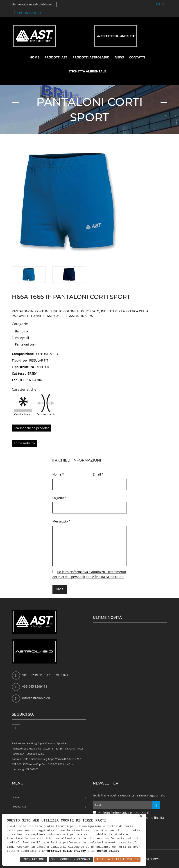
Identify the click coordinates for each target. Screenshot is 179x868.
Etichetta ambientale (87, 71)
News (119, 57)
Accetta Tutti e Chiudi (117, 859)
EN (158, 4)
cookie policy (108, 851)
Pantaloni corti (26, 344)
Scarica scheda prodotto (32, 428)
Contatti (137, 57)
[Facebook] (16, 728)
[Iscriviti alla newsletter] (156, 805)
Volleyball (22, 338)
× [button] (141, 816)
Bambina (21, 331)
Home (34, 57)
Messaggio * (61, 521)
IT (164, 4)
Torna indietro (24, 443)
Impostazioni (33, 859)
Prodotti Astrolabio (91, 57)
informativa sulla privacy (64, 851)
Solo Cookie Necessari (71, 859)
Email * (98, 474)
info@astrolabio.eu (36, 698)
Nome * (58, 474)
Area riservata (152, 859)
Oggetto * (60, 498)
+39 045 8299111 (29, 13)
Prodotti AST (56, 57)
